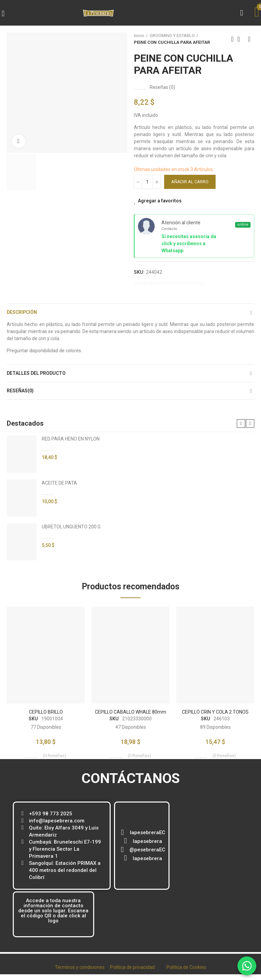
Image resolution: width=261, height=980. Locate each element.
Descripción (22, 312)
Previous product (232, 39)
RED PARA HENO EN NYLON (71, 439)
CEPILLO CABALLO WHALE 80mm (130, 712)
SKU (33, 719)
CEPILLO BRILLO (46, 712)
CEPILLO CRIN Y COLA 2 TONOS (215, 712)
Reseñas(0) (20, 391)
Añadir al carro (190, 182)
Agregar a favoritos (160, 201)
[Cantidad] (147, 182)
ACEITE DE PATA (59, 483)
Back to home (241, 39)
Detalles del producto (36, 373)
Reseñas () (162, 87)
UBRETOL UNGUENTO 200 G (71, 527)
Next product (249, 39)
